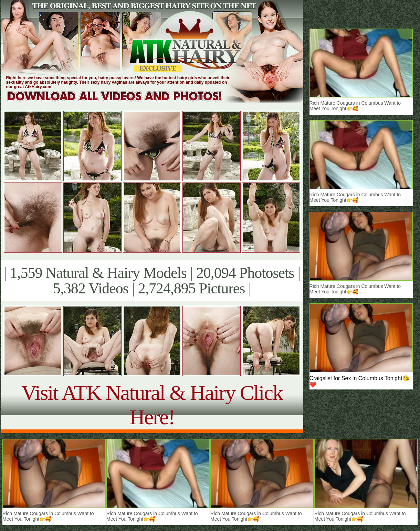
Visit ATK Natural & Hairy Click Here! (152, 405)
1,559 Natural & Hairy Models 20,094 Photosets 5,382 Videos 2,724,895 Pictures (152, 281)
